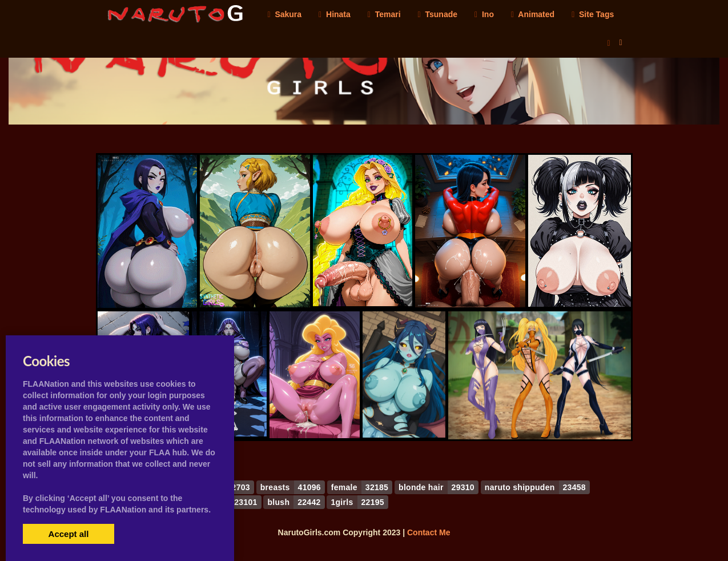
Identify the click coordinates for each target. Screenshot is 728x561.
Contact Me (429, 532)
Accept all (69, 534)
